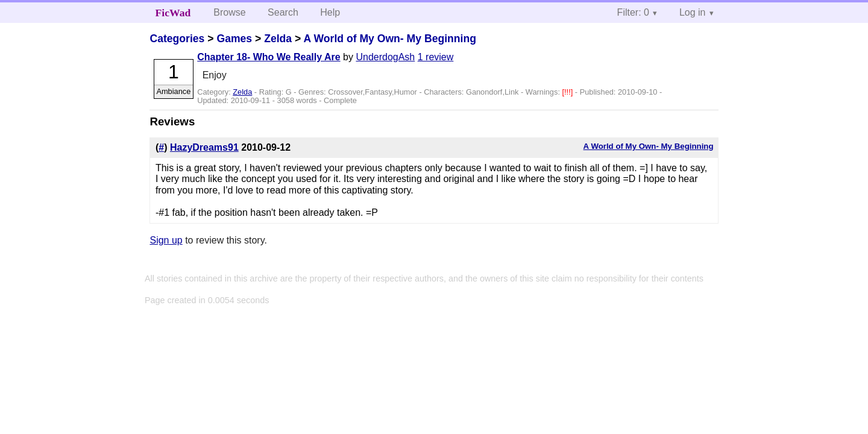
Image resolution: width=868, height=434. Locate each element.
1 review (436, 57)
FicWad (173, 13)
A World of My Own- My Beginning (390, 39)
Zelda (278, 39)
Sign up (166, 240)
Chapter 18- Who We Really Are (269, 57)
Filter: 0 (633, 12)
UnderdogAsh (385, 57)
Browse (229, 12)
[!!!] (569, 92)
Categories (177, 39)
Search (283, 12)
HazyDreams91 (204, 147)
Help (330, 12)
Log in (693, 12)
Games (234, 39)
